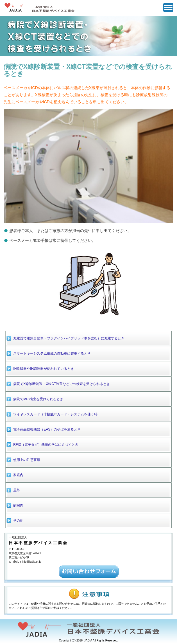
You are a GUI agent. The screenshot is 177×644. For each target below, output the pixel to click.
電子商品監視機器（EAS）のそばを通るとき (47, 429)
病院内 (18, 505)
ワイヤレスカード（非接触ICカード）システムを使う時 (55, 414)
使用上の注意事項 (27, 460)
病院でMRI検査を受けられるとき (38, 399)
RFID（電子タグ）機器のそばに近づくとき (46, 445)
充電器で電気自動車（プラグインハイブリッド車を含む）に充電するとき (69, 338)
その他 (18, 521)
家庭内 (18, 475)
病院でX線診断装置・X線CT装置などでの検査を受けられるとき (62, 384)
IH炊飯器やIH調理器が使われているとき (44, 369)
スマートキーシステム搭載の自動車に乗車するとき (52, 353)
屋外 (17, 490)
